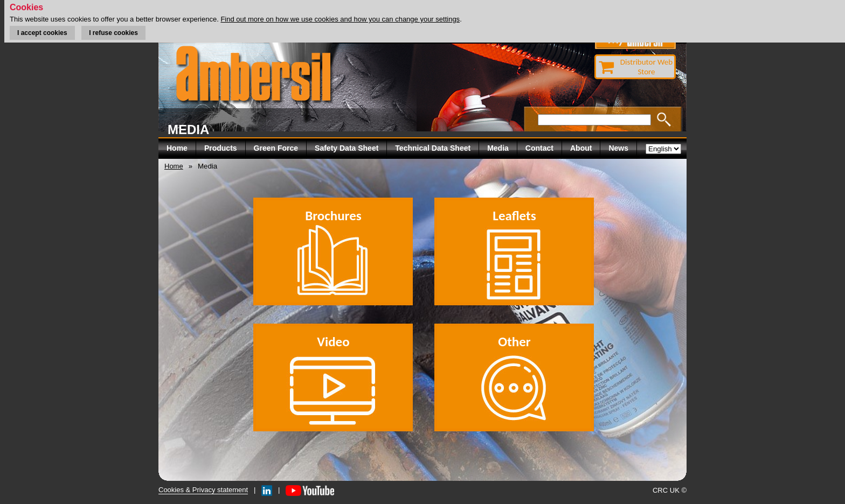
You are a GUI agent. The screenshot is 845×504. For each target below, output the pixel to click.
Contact (539, 148)
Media (498, 148)
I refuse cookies (113, 33)
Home (177, 148)
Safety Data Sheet (347, 148)
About (581, 148)
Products (221, 148)
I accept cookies (42, 33)
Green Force (276, 148)
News (618, 148)
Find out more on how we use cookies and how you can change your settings (340, 19)
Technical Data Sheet (433, 148)
